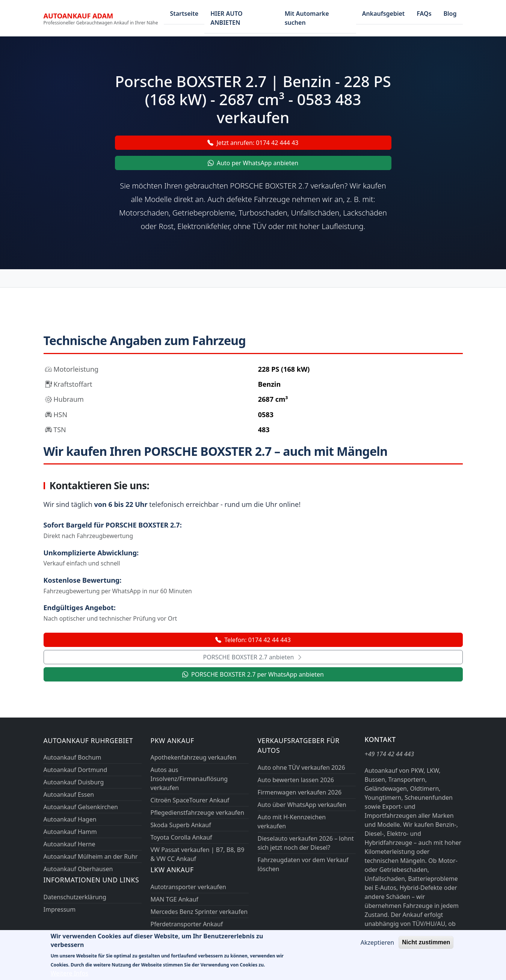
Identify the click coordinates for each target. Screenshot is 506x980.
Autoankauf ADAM (79, 16)
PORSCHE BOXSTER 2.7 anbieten (253, 657)
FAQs (424, 14)
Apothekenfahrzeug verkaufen (194, 757)
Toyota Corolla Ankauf (181, 837)
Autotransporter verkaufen (188, 887)
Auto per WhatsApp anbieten (253, 163)
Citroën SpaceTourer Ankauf (190, 800)
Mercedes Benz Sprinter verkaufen (199, 912)
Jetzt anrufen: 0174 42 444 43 (253, 143)
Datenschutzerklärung (75, 897)
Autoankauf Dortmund (76, 770)
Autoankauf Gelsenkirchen (81, 807)
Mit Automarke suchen (307, 18)
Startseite (184, 14)
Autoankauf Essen (69, 795)
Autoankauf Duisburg (74, 782)
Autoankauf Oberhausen (78, 869)
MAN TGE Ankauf (174, 899)
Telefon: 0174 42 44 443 (253, 640)
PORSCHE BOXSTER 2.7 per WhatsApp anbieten (253, 674)
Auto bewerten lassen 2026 (296, 780)
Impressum (60, 909)
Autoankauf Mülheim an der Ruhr (91, 856)
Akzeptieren (377, 947)
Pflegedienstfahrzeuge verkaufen (198, 813)
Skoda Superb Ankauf (181, 825)
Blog (450, 14)
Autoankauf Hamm (70, 832)
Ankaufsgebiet (384, 14)
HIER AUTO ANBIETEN (226, 18)
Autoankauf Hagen (70, 819)
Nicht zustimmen (426, 947)
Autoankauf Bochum (73, 757)
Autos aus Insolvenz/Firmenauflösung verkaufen (189, 779)
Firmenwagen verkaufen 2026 (300, 792)
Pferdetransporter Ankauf (187, 924)
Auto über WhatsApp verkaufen (302, 805)
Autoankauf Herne (69, 844)
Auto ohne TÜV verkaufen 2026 (301, 767)
